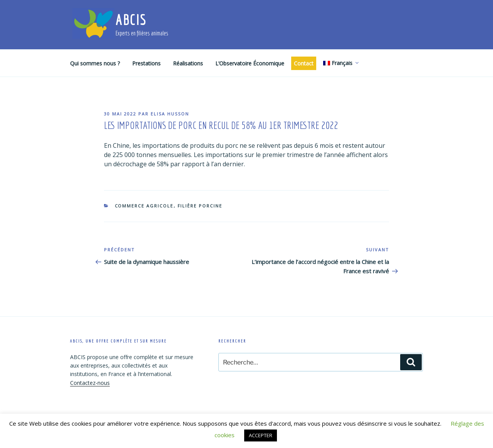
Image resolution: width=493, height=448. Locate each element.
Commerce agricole (144, 206)
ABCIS (131, 20)
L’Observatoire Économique (250, 63)
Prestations (146, 63)
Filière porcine (200, 206)
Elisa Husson (170, 114)
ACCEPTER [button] (261, 435)
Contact (304, 63)
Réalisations (188, 63)
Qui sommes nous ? (95, 63)
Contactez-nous (90, 383)
